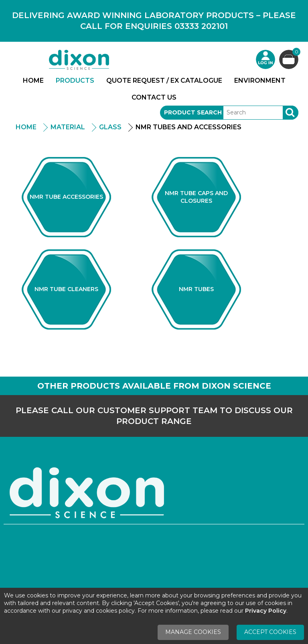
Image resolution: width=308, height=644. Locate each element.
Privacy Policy (266, 611)
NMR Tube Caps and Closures (196, 197)
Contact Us (154, 97)
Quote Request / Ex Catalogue (164, 80)
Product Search (193, 112)
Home (33, 80)
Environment (260, 80)
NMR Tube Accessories (66, 197)
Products (75, 80)
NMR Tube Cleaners (66, 289)
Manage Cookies (193, 632)
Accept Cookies (270, 632)
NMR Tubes (196, 289)
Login (265, 59)
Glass (110, 127)
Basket (295, 53)
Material (68, 127)
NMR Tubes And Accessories (188, 127)
